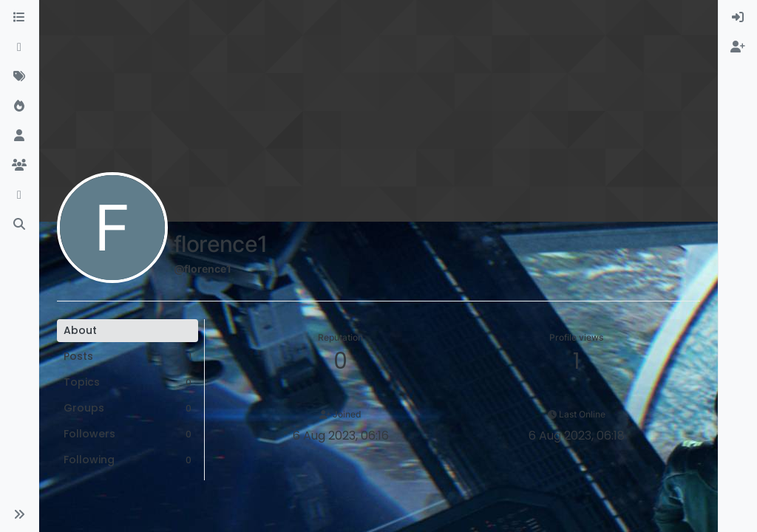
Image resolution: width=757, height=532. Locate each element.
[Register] (738, 47)
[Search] (19, 225)
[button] (19, 514)
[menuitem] (738, 18)
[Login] (738, 18)
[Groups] (19, 166)
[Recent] (19, 47)
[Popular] (19, 106)
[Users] (19, 136)
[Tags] (19, 77)
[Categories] (19, 18)
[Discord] (19, 195)
